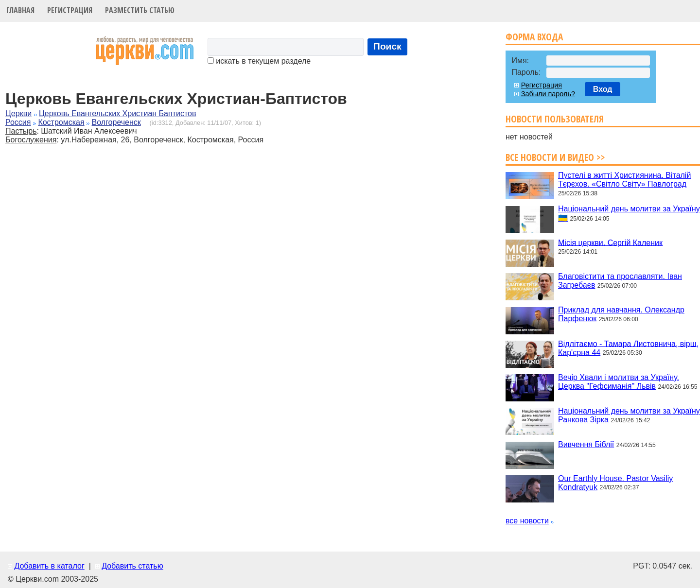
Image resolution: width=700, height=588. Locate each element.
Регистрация (70, 10)
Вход (603, 89)
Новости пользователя (555, 119)
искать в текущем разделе (259, 61)
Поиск (387, 46)
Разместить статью (140, 10)
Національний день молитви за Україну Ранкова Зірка (629, 415)
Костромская (61, 122)
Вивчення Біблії (586, 444)
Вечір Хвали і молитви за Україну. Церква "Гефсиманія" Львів (619, 382)
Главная (20, 10)
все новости (527, 521)
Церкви (18, 113)
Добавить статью (132, 566)
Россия (18, 122)
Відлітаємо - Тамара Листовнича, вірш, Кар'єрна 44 (628, 348)
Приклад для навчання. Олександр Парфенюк (621, 314)
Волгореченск (116, 122)
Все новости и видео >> (555, 157)
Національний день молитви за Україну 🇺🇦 (629, 213)
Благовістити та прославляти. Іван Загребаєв (620, 281)
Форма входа (534, 37)
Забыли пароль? (548, 94)
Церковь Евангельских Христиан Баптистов (117, 113)
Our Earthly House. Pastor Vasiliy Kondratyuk (615, 482)
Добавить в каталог (49, 566)
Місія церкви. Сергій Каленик (610, 242)
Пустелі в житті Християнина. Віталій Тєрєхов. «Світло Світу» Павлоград (624, 180)
